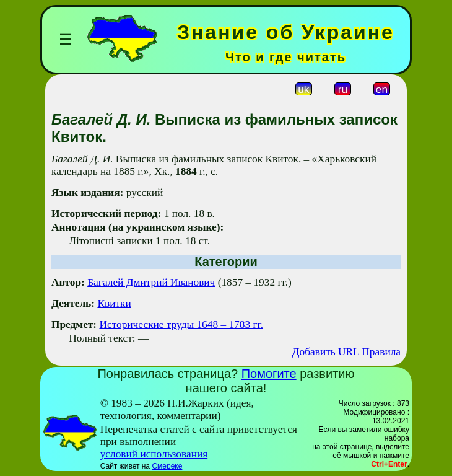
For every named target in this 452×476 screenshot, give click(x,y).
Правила (381, 352)
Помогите (269, 374)
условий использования (154, 454)
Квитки (114, 303)
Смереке (167, 466)
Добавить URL (326, 352)
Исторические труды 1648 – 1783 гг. (181, 324)
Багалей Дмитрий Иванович (151, 282)
